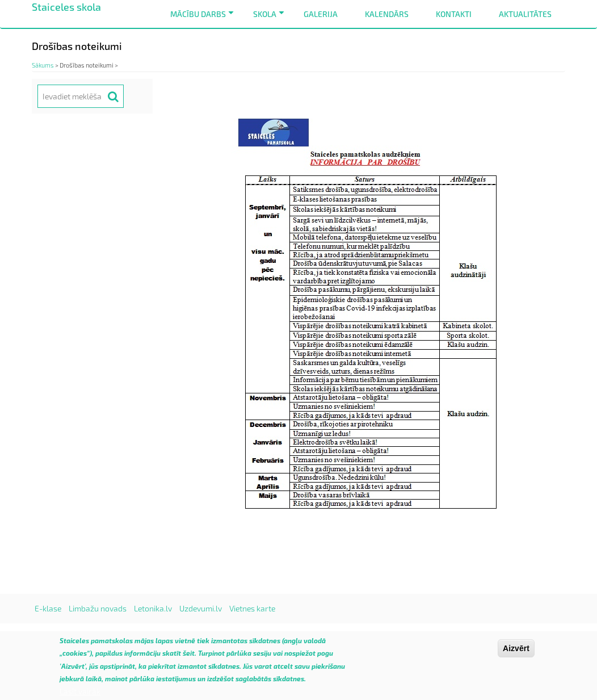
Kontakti (454, 14)
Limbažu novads (98, 608)
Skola (271, 18)
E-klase (48, 608)
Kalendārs (387, 14)
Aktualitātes (525, 14)
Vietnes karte (252, 608)
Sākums (43, 65)
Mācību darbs (204, 18)
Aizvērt (516, 653)
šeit (189, 657)
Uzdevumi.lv (201, 608)
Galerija (321, 14)
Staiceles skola (66, 7)
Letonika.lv (153, 608)
